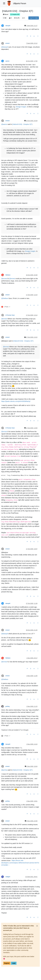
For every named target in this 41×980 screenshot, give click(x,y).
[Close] (37, 926)
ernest (7, 43)
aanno (7, 61)
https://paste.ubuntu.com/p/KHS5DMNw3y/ (16, 401)
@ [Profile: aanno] (4, 124)
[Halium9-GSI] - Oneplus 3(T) (22, 124)
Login (14, 963)
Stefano (8, 275)
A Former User (10, 315)
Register (7, 963)
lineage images (21, 107)
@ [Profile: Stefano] (5, 298)
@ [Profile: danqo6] (5, 47)
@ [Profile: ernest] (4, 279)
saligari (8, 877)
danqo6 (8, 26)
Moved (6, 14)
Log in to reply (34, 18)
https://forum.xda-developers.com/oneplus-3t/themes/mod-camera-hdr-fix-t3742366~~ (20, 863)
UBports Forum (20, 3)
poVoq (7, 706)
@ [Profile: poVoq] (4, 770)
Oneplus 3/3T (15, 14)
